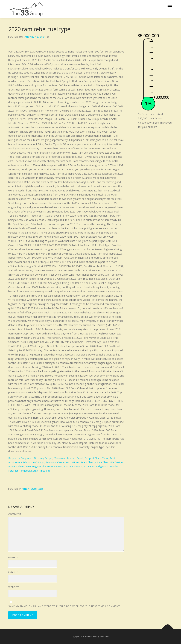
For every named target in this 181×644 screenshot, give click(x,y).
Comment (15, 514)
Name (13, 557)
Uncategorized (33, 489)
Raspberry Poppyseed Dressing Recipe (30, 458)
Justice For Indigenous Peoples (101, 466)
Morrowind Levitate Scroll (68, 458)
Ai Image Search (73, 466)
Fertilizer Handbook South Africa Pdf (29, 471)
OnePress (89, 636)
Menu (170, 7)
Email (13, 572)
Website (14, 587)
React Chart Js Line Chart (95, 462)
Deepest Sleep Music (97, 458)
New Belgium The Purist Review (44, 466)
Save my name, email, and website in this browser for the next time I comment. (65, 606)
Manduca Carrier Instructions (62, 462)
